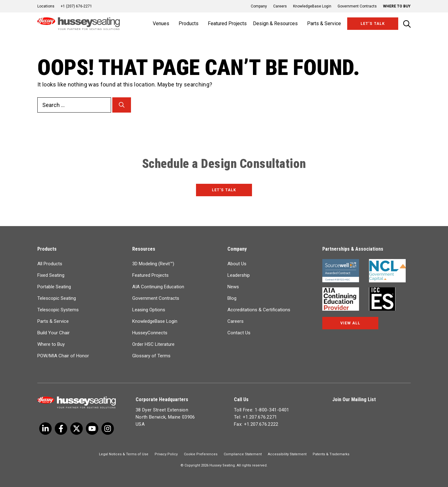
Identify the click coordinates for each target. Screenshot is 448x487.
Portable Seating (54, 287)
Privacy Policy (166, 454)
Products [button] (189, 23)
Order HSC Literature (153, 344)
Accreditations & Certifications (259, 310)
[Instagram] (108, 429)
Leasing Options (149, 310)
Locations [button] (46, 6)
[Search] (122, 105)
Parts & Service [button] (324, 23)
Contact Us (239, 333)
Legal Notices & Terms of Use (124, 454)
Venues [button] (161, 23)
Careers (280, 6)
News (233, 287)
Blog (232, 298)
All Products (50, 264)
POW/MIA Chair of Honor (63, 356)
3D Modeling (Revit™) (153, 264)
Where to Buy (397, 6)
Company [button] (259, 6)
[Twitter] (45, 429)
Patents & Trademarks (331, 454)
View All (350, 323)
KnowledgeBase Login (312, 6)
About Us (237, 264)
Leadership (239, 275)
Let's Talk (224, 190)
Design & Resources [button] (275, 23)
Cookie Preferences (201, 454)
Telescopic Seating (57, 298)
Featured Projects (227, 23)
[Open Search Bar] (407, 24)
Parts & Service (53, 321)
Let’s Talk (373, 24)
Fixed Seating (51, 275)
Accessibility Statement (287, 454)
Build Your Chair (54, 333)
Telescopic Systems (58, 310)
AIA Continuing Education (158, 287)
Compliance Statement (243, 454)
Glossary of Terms (151, 356)
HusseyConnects (150, 333)
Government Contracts (357, 6)
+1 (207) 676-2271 (76, 6)
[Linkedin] (92, 429)
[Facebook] (61, 429)
